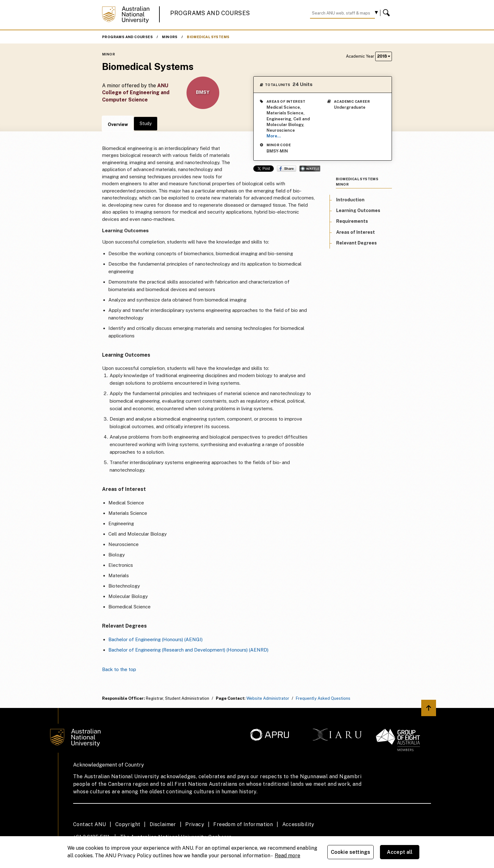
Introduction (350, 200)
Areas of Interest (356, 232)
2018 (384, 56)
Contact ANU (89, 824)
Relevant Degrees (356, 243)
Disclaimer (163, 824)
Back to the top (119, 669)
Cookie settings (350, 852)
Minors (170, 37)
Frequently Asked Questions (323, 698)
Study (146, 124)
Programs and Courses (210, 13)
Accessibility (298, 824)
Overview (118, 124)
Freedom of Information (243, 824)
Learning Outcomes (358, 210)
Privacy (195, 824)
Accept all (400, 852)
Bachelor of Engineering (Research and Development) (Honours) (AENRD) (188, 650)
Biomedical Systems (208, 37)
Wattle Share (310, 169)
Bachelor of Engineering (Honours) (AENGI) (155, 639)
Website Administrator (268, 698)
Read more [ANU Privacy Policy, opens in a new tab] (287, 856)
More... (274, 136)
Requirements (352, 221)
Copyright (128, 824)
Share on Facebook (287, 169)
